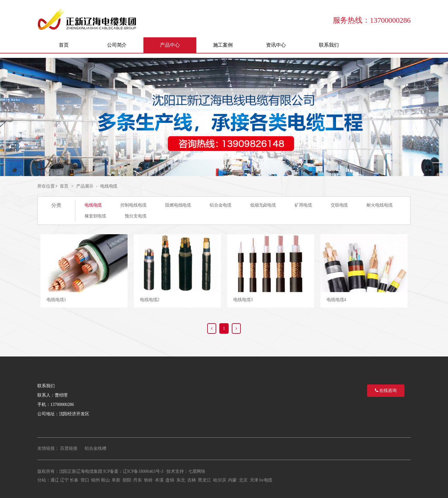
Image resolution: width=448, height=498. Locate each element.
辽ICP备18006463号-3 (143, 471)
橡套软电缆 (96, 216)
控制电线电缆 (133, 205)
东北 (181, 480)
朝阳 (127, 480)
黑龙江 (204, 480)
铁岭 (148, 480)
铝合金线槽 (96, 448)
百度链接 (69, 448)
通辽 (55, 480)
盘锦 (170, 480)
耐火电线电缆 (379, 205)
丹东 (138, 480)
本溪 (159, 480)
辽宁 (64, 480)
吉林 (192, 480)
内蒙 (232, 480)
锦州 (96, 480)
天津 (254, 480)
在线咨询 (386, 391)
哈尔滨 (220, 480)
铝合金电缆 (221, 205)
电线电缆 (109, 186)
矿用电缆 (303, 205)
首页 (64, 186)
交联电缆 (339, 205)
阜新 (116, 480)
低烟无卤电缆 (263, 205)
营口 (85, 480)
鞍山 (105, 480)
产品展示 (85, 186)
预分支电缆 (136, 216)
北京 (243, 480)
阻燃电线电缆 (178, 205)
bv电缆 (266, 480)
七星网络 (197, 471)
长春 (74, 480)
